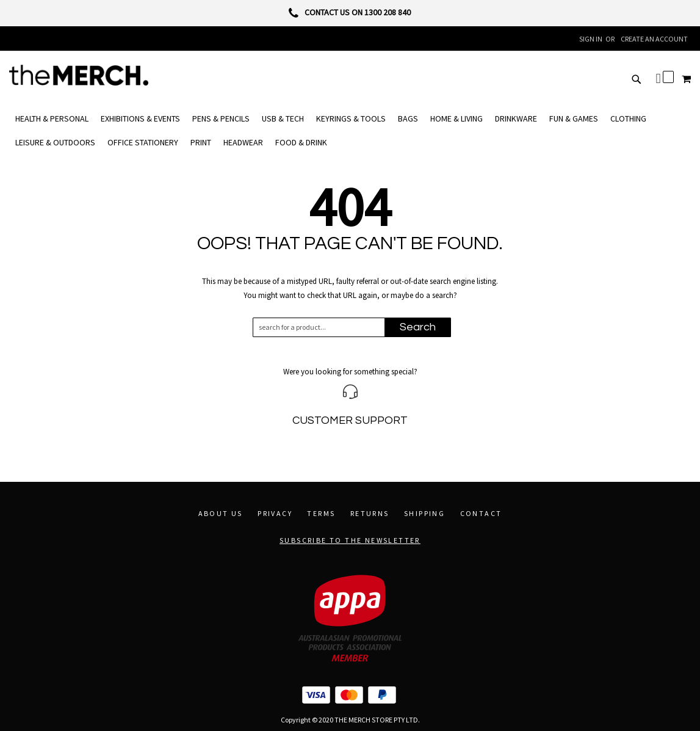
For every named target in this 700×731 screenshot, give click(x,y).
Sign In (591, 39)
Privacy (275, 513)
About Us (221, 513)
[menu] (350, 131)
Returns (370, 513)
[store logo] (79, 75)
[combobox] (324, 327)
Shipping (424, 513)
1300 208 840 (388, 12)
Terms (321, 513)
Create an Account (654, 39)
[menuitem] (52, 119)
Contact (481, 513)
